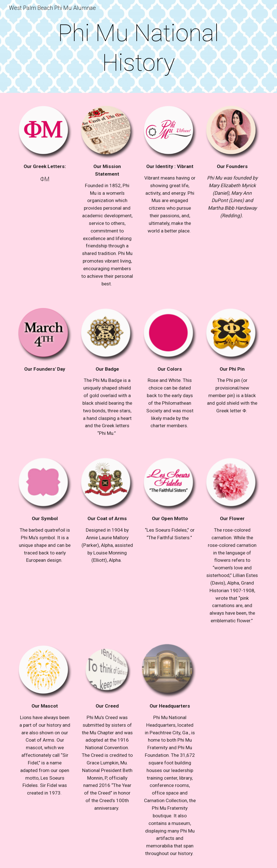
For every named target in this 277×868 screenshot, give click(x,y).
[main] (138, 48)
